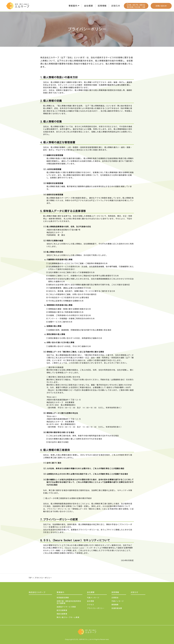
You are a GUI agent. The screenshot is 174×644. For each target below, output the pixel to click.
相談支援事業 (62, 614)
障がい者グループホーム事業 (68, 617)
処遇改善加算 (117, 608)
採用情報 (115, 592)
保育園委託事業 (63, 598)
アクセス (90, 605)
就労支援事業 (62, 610)
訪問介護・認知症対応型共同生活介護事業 (69, 602)
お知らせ (134, 592)
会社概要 (91, 592)
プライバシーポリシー (43, 578)
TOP (30, 578)
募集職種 (115, 605)
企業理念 (115, 598)
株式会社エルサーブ (37, 592)
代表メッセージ (93, 598)
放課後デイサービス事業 (66, 607)
